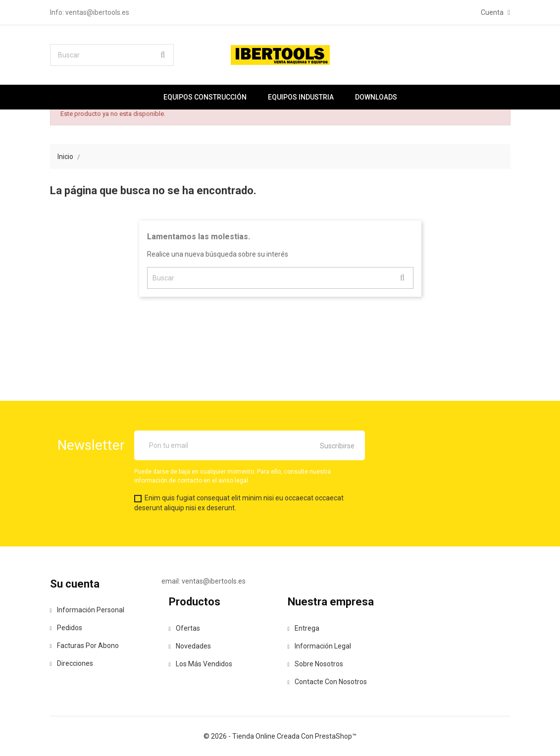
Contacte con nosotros (327, 682)
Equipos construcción (205, 97)
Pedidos (66, 628)
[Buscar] (112, 55)
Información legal (319, 646)
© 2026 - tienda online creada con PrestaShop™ (280, 736)
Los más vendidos (201, 664)
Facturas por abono (84, 646)
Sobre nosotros (315, 664)
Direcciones (72, 663)
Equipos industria (301, 97)
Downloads (376, 97)
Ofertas (184, 628)
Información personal (87, 610)
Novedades (190, 646)
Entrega (304, 628)
